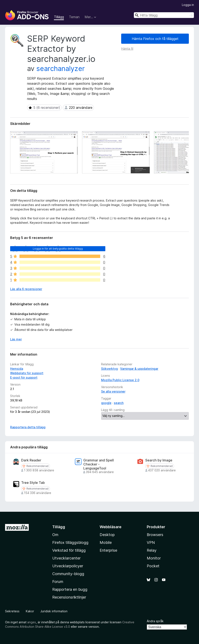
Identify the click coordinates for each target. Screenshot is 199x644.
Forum (58, 582)
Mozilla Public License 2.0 (120, 380)
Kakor (30, 611)
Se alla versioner (113, 391)
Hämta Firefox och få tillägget (155, 39)
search (119, 403)
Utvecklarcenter (66, 558)
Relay (152, 550)
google (106, 403)
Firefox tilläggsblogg (70, 542)
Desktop (107, 535)
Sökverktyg (109, 369)
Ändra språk (155, 621)
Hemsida (17, 369)
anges (32, 622)
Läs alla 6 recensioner (26, 289)
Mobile (106, 542)
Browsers (155, 535)
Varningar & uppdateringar (139, 369)
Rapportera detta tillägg (28, 427)
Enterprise (108, 550)
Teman (74, 17)
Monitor (154, 558)
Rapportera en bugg (70, 589)
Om (55, 535)
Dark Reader (31, 460)
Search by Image (159, 460)
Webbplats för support (27, 373)
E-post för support (24, 377)
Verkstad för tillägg (69, 550)
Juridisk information (54, 611)
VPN (151, 542)
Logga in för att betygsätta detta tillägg (58, 249)
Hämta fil (127, 48)
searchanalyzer (61, 69)
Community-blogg (68, 574)
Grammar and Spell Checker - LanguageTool (99, 464)
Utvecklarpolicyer (68, 566)
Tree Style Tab (33, 483)
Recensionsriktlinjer (69, 597)
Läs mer (16, 339)
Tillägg (59, 17)
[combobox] (164, 15)
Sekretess (12, 611)
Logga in (188, 5)
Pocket (153, 566)
